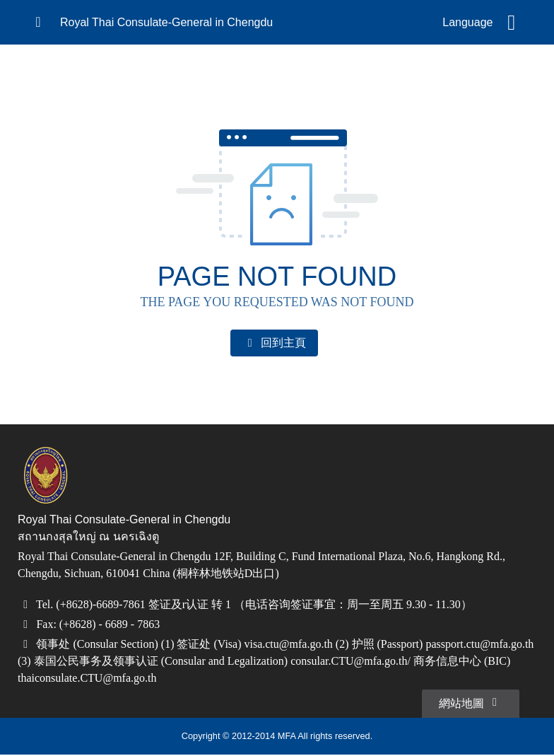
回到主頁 (274, 343)
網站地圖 (470, 703)
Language (467, 23)
